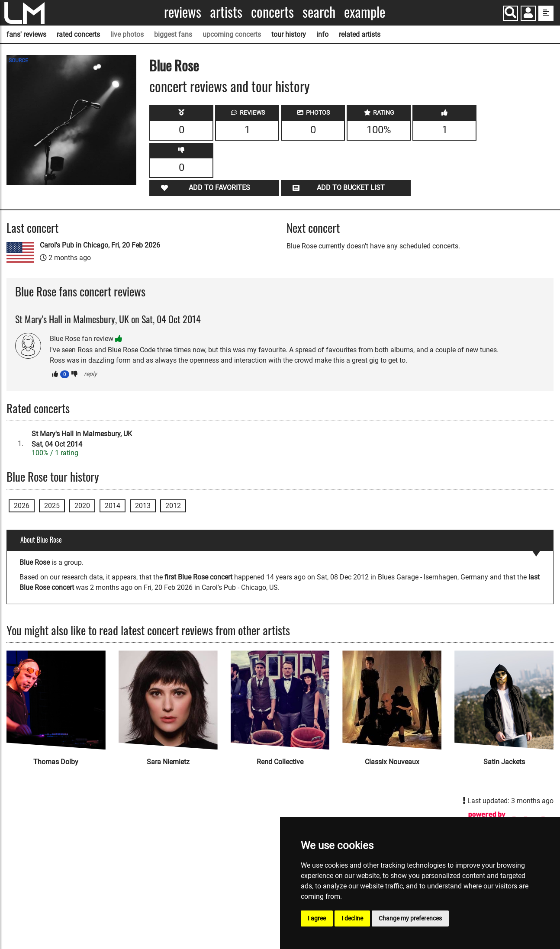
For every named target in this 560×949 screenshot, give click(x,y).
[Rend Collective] (280, 700)
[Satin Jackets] (504, 700)
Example (365, 12)
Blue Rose (174, 65)
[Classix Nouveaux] (392, 700)
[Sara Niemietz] (168, 700)
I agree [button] (317, 918)
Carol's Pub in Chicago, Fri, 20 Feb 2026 (100, 245)
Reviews (183, 12)
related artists (360, 34)
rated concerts (78, 34)
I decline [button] (352, 918)
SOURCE (18, 61)
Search (319, 12)
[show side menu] (546, 13)
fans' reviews (26, 34)
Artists (226, 12)
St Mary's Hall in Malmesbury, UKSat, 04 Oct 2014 (82, 439)
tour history (289, 34)
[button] (528, 14)
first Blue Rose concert (198, 577)
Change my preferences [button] (410, 918)
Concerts (272, 12)
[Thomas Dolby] (56, 700)
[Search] (510, 13)
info (322, 34)
